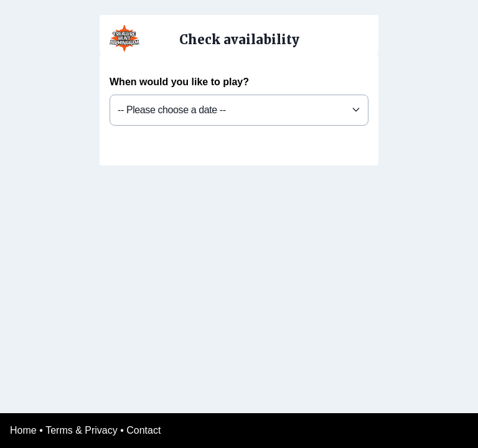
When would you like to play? (179, 82)
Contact (143, 430)
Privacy (101, 430)
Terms (59, 430)
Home (23, 430)
